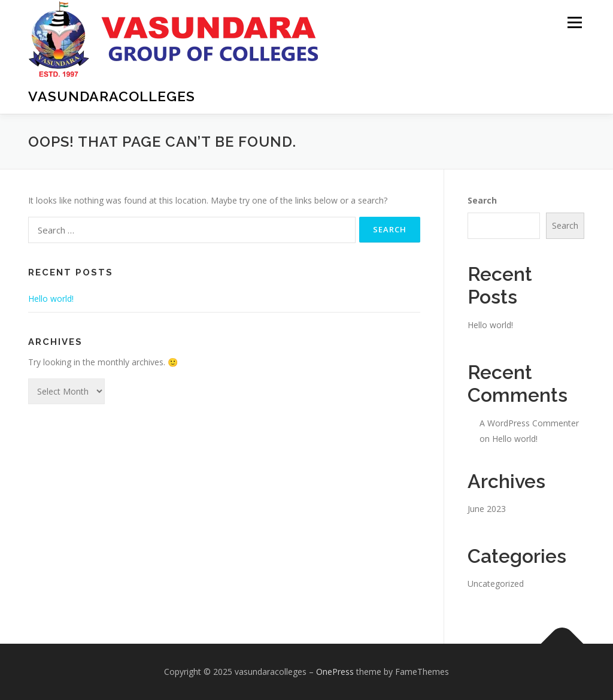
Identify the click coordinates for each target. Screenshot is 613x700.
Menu (574, 22)
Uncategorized (496, 584)
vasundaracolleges (112, 96)
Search (482, 200)
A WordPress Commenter (529, 423)
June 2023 (487, 509)
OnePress (335, 672)
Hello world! (51, 299)
